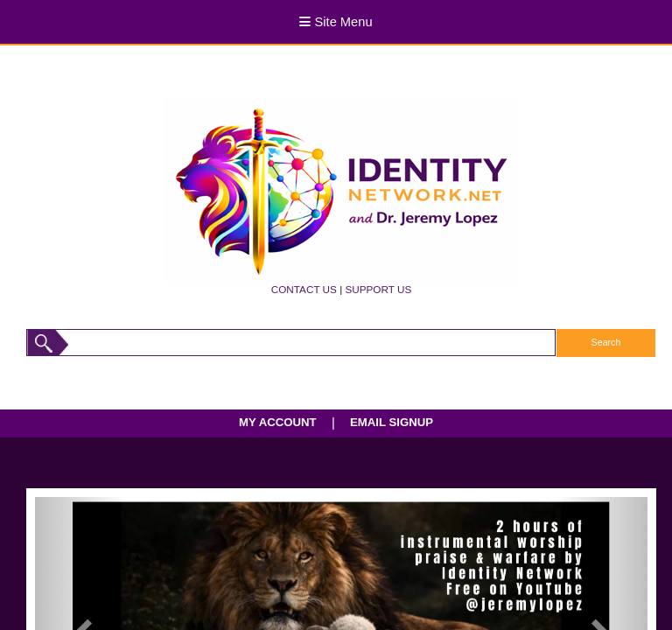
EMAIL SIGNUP (392, 422)
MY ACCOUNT (278, 422)
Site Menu (336, 22)
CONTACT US (304, 289)
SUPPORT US (378, 289)
